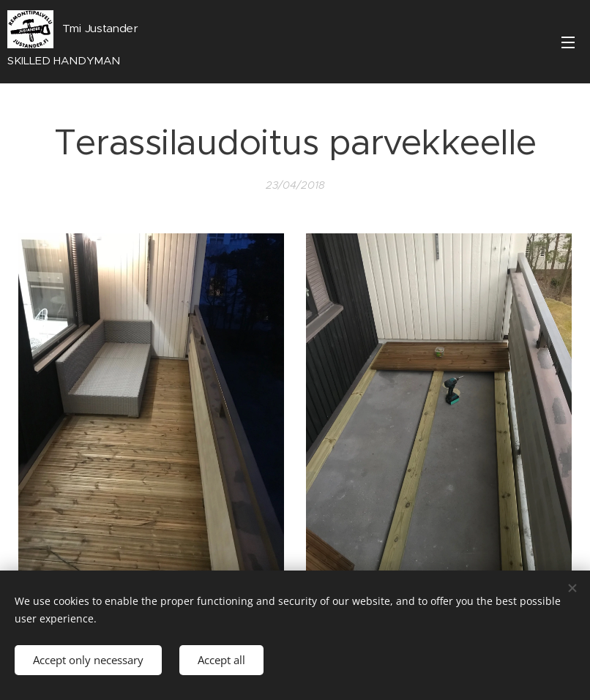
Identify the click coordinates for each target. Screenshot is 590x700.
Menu (568, 42)
